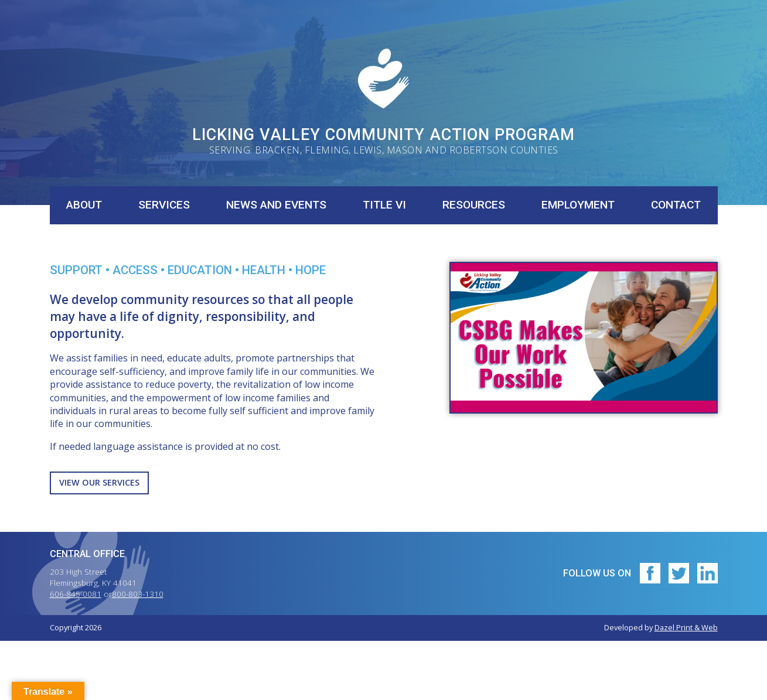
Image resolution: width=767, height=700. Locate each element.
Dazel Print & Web (686, 627)
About (84, 205)
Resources (474, 205)
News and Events (276, 205)
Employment (578, 205)
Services (164, 205)
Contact (676, 205)
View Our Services (99, 482)
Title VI (384, 205)
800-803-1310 (138, 594)
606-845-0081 (76, 594)
